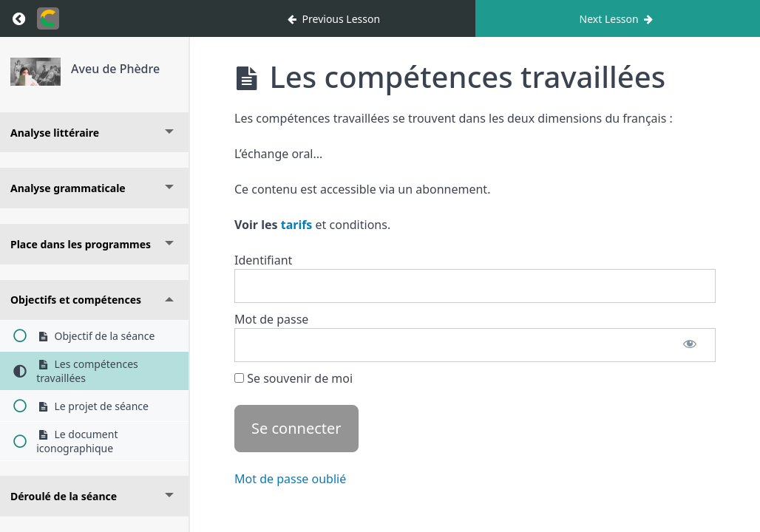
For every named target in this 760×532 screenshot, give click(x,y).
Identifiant (263, 260)
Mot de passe (271, 319)
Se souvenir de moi (294, 378)
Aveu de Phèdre (115, 69)
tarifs (297, 225)
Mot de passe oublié (290, 479)
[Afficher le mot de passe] (690, 345)
